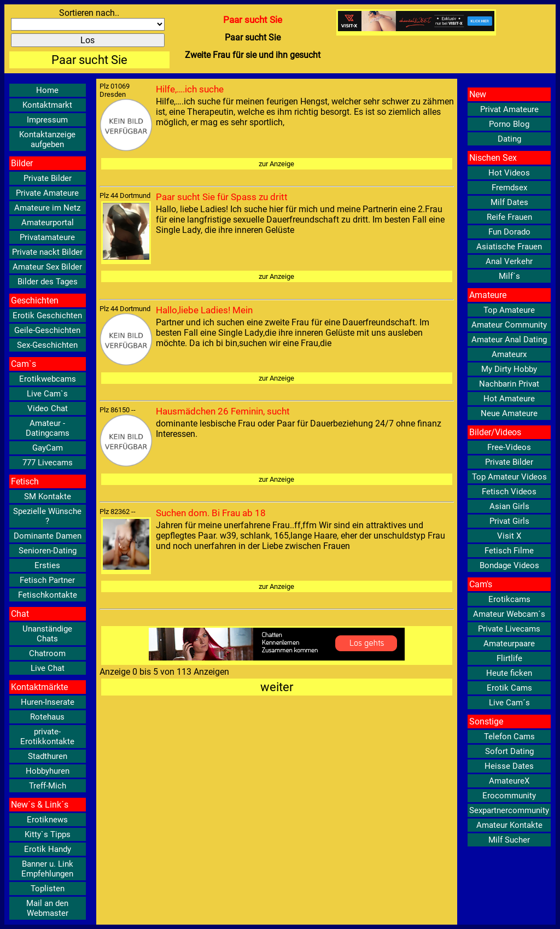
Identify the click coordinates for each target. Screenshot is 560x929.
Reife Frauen (509, 217)
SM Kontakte (48, 496)
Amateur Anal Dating (509, 340)
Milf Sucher (509, 840)
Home (47, 90)
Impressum (47, 120)
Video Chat (48, 408)
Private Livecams (509, 629)
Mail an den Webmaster (47, 908)
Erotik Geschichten (47, 315)
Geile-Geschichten (47, 330)
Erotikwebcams (48, 379)
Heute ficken (509, 673)
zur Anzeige (276, 164)
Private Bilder (48, 178)
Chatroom (47, 653)
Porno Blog (509, 124)
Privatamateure (47, 237)
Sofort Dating (509, 751)
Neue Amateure (509, 413)
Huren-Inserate (48, 702)
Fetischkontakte (48, 595)
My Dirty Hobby (509, 369)
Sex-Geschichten (47, 345)
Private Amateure (47, 193)
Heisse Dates (509, 766)
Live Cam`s (47, 394)
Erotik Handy (48, 849)
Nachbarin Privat (509, 384)
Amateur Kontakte (509, 825)
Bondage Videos (509, 565)
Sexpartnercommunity (509, 810)
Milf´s (509, 276)
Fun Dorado (509, 232)
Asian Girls (509, 506)
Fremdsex (509, 188)
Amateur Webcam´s (509, 614)
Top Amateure (509, 310)
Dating (509, 139)
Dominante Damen (48, 536)
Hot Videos (509, 173)
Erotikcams (509, 599)
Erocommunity (509, 796)
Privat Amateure (509, 109)
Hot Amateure (509, 399)
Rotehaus (47, 717)
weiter (277, 687)
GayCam (48, 448)
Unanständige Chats (47, 634)
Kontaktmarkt (47, 105)
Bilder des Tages (48, 282)
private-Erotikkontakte (47, 737)
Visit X (509, 536)
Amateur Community (509, 325)
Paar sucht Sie (89, 60)
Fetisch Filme (509, 551)
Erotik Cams (509, 688)
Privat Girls (509, 521)
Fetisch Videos (509, 492)
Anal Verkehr (509, 261)
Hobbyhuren (48, 771)
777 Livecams (48, 463)
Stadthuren (48, 756)
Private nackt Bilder (47, 252)
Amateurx (509, 354)
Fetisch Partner (47, 580)
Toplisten (48, 889)
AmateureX (509, 781)
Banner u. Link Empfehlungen (47, 869)
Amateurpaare (509, 644)
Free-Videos (509, 447)
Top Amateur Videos (509, 477)
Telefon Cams (509, 737)
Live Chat (48, 668)
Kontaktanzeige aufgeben (47, 139)
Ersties (47, 565)
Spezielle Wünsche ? (47, 516)
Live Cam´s (509, 703)
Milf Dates (509, 202)
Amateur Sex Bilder (47, 267)
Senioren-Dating (48, 551)
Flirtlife (509, 658)
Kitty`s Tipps (48, 834)
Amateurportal (48, 223)
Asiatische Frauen (509, 247)
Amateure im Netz (47, 208)
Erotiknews (47, 820)
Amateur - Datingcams (48, 428)
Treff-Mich (48, 786)
